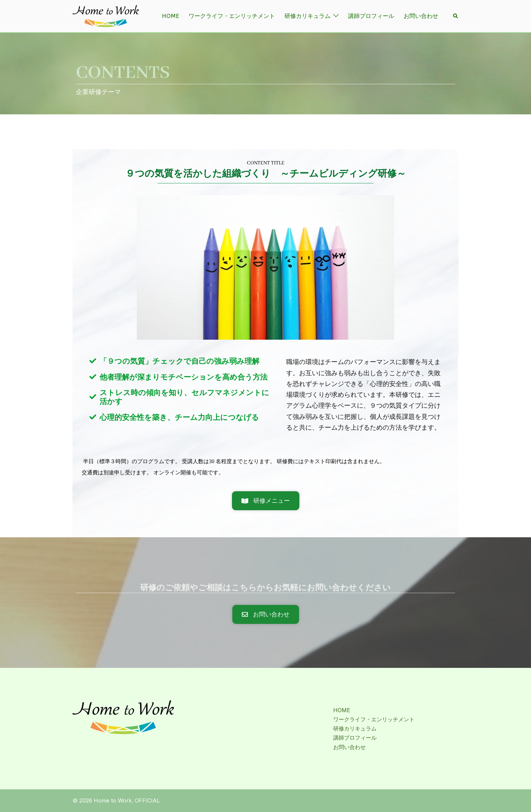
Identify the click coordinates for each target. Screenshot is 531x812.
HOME (171, 16)
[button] (456, 16)
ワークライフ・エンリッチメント (232, 16)
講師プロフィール (371, 16)
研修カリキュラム (307, 16)
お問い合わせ (421, 16)
